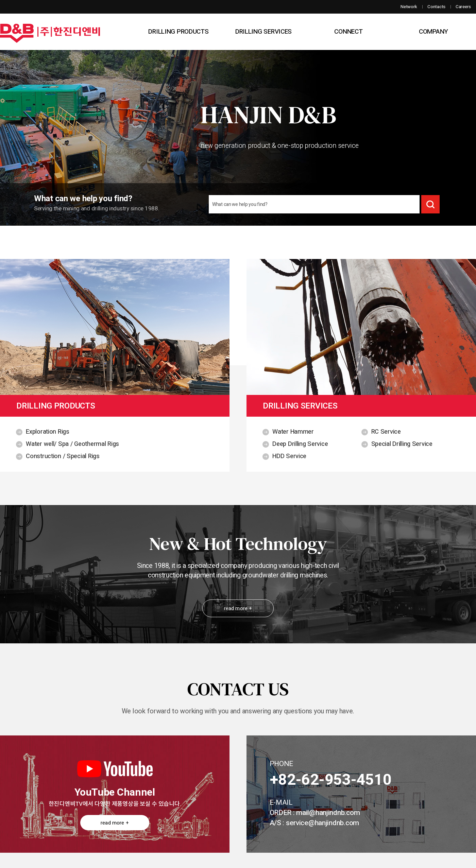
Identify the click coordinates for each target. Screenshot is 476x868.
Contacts (436, 7)
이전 (35, 131)
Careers (463, 7)
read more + (238, 608)
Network (409, 7)
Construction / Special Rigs (63, 456)
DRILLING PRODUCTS (178, 32)
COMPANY (434, 32)
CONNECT (348, 32)
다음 (441, 131)
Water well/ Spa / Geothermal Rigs (72, 444)
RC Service (386, 432)
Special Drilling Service (402, 444)
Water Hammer (293, 432)
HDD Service (289, 456)
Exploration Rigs (48, 432)
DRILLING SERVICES (263, 32)
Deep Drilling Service (300, 444)
